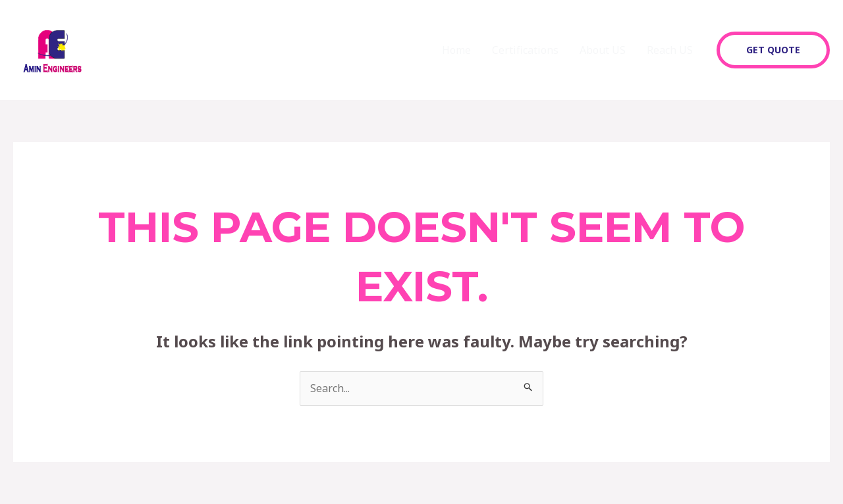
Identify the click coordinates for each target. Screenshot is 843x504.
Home (456, 50)
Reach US (670, 50)
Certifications (525, 50)
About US (603, 50)
